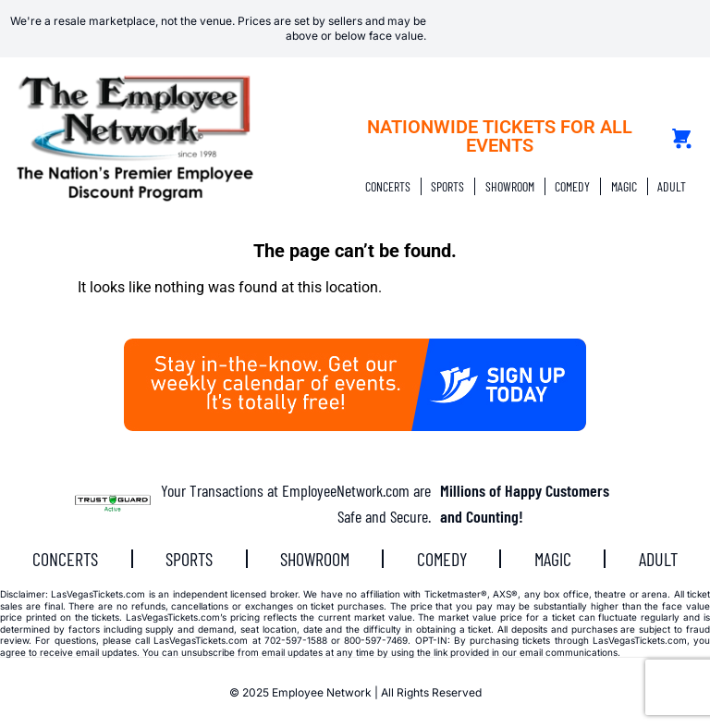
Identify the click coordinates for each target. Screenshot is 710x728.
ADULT (672, 186)
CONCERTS (388, 186)
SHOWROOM (510, 186)
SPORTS (447, 186)
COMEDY (572, 186)
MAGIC (624, 186)
